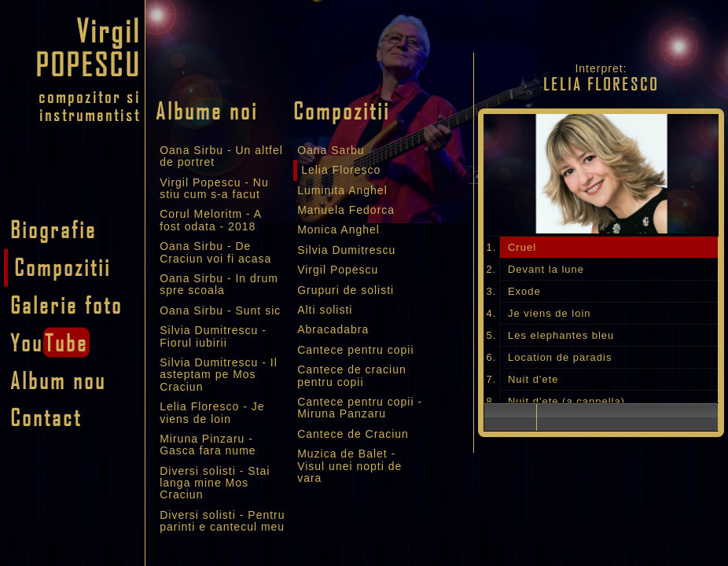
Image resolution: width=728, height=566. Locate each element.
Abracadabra (333, 329)
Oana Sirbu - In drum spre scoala (219, 284)
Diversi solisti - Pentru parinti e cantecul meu (222, 521)
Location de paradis (560, 357)
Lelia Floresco (341, 170)
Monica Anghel (338, 230)
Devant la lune (546, 269)
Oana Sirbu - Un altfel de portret (221, 156)
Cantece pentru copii (355, 350)
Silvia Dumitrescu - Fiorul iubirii (213, 336)
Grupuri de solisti (346, 290)
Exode (524, 291)
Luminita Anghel (342, 190)
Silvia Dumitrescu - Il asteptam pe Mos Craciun (219, 375)
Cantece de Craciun (353, 434)
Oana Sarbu (331, 150)
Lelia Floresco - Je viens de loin (212, 412)
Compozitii (63, 266)
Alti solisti (325, 310)
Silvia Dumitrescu (346, 250)
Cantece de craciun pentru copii (352, 375)
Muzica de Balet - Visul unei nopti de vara (349, 466)
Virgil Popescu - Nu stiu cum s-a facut (214, 188)
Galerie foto (66, 304)
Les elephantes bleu (561, 335)
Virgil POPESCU (88, 47)
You (50, 342)
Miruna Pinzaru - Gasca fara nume (208, 445)
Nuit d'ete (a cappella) (566, 401)
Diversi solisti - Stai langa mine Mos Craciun (215, 483)
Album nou (58, 380)
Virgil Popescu (338, 270)
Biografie (53, 230)
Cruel (522, 247)
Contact (46, 417)
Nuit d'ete (533, 379)
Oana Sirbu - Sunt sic (220, 311)
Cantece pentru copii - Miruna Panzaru (360, 408)
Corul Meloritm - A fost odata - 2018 (210, 220)
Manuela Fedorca (346, 210)
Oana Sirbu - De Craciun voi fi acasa (215, 252)
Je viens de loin (550, 313)
